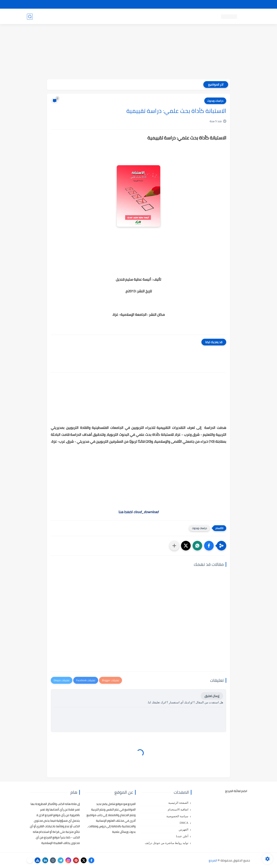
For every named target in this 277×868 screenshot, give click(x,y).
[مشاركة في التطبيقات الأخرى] (174, 546)
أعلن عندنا (182, 836)
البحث (194, 4)
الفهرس (184, 830)
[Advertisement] (138, 52)
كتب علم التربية (167, 17)
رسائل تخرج (95, 17)
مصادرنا (181, 4)
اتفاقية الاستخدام (178, 810)
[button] (209, 546)
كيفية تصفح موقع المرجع (217, 4)
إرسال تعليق (212, 696)
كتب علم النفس (191, 17)
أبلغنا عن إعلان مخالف (160, 4)
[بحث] (30, 17)
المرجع (213, 860)
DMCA (184, 823)
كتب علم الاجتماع (142, 17)
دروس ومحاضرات (54, 17)
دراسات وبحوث (215, 101)
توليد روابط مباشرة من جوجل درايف (167, 843)
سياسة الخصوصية (177, 816)
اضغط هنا (138, 512)
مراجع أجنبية (77, 17)
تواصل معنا (242, 4)
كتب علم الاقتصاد (117, 17)
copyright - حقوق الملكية (128, 4)
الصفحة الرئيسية (178, 803)
